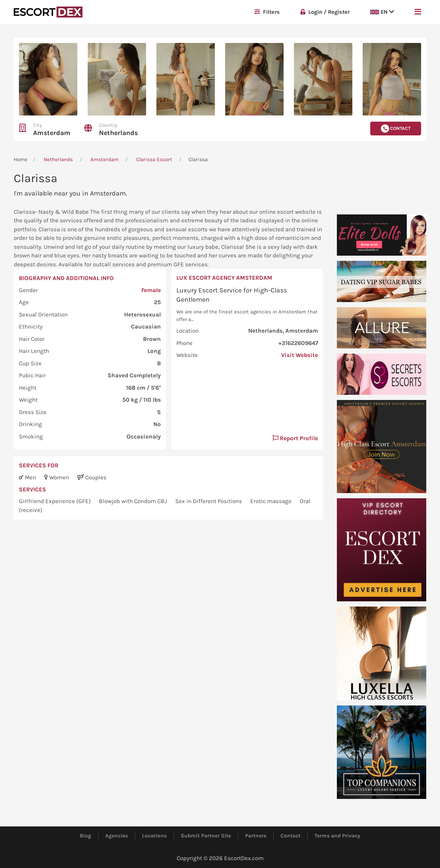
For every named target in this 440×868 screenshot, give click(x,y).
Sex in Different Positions (209, 501)
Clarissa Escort (154, 159)
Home (21, 159)
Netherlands (118, 133)
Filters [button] (267, 12)
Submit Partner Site (206, 836)
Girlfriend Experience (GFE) (56, 501)
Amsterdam (52, 133)
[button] (418, 12)
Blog (85, 836)
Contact (290, 836)
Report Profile (295, 438)
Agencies (117, 836)
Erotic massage (272, 501)
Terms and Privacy (337, 836)
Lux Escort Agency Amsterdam (224, 278)
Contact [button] (396, 129)
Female (151, 290)
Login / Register (325, 12)
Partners (256, 836)
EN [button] (382, 12)
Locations (154, 836)
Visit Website (300, 355)
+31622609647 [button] (298, 343)
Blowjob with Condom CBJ (134, 501)
